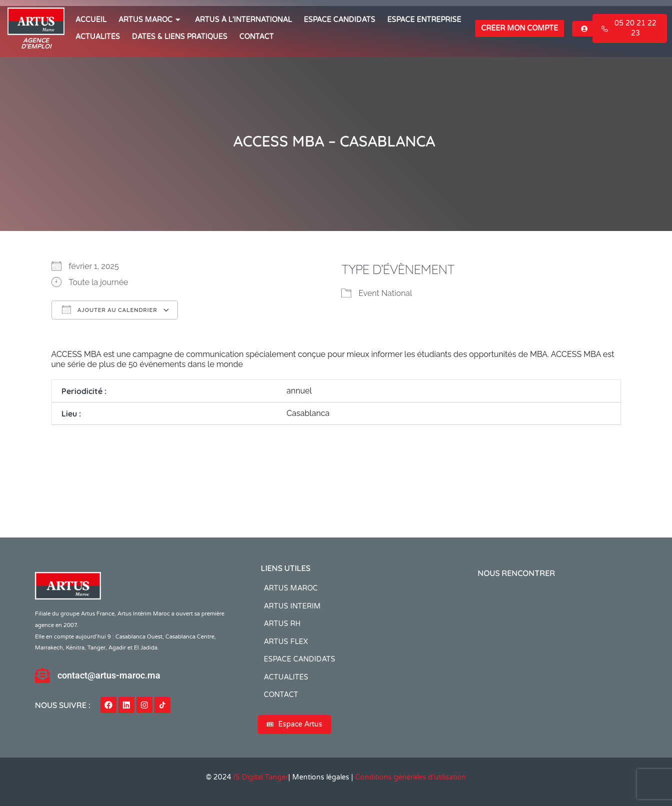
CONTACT (257, 37)
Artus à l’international (243, 20)
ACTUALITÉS (98, 37)
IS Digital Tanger (261, 777)
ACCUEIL (91, 20)
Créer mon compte (520, 28)
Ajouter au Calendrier (110, 309)
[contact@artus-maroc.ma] (42, 675)
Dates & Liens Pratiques (180, 37)
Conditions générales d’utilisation (411, 777)
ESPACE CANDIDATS (339, 20)
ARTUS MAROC (151, 20)
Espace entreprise (424, 20)
